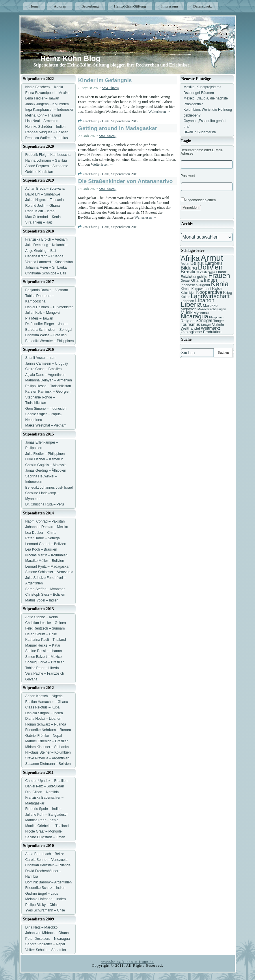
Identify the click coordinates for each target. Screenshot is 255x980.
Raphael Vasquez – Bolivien (47, 132)
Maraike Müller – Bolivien (45, 561)
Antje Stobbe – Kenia (42, 617)
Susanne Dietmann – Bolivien (48, 764)
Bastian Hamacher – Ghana (47, 702)
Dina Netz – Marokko (42, 927)
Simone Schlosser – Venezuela (49, 572)
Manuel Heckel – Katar (43, 645)
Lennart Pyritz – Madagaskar (48, 566)
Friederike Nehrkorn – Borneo (48, 730)
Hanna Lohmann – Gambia (46, 160)
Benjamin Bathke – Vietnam (47, 290)
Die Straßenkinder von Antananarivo (126, 181)
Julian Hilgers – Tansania (45, 200)
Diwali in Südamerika (200, 132)
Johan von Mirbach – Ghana (47, 933)
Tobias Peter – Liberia (42, 668)
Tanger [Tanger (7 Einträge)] (218, 321)
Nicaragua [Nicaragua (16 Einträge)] (194, 316)
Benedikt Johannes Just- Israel (49, 488)
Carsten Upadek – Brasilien (46, 781)
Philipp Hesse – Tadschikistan (48, 386)
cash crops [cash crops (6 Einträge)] (208, 272)
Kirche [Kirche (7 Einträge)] (186, 289)
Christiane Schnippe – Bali (46, 273)
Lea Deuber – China (41, 533)
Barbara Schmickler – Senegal (49, 330)
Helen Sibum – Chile (41, 634)
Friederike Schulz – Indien (45, 888)
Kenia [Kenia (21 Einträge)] (220, 284)
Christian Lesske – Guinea (46, 623)
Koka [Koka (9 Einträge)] (217, 289)
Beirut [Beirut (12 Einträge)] (197, 263)
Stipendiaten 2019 (125, 121)
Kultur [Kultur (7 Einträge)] (185, 297)
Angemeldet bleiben (198, 200)
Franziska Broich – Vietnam (47, 239)
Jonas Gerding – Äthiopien (46, 470)
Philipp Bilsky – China (42, 905)
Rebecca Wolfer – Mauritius (47, 138)
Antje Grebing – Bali (41, 251)
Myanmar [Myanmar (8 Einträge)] (202, 313)
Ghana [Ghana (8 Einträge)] (197, 280)
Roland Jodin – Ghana (43, 206)
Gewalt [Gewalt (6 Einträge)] (186, 280)
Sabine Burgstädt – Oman (45, 837)
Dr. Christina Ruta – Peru (45, 504)
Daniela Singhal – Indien (44, 713)
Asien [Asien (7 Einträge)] (185, 264)
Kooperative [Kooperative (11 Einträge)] (209, 292)
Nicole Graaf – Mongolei (44, 831)
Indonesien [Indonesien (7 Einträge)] (189, 285)
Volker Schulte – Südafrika (46, 950)
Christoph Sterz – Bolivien (45, 595)
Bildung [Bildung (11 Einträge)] (189, 268)
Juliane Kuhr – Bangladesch (47, 815)
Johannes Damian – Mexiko (47, 527)
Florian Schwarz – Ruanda (46, 724)
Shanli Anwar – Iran (40, 358)
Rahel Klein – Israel (40, 211)
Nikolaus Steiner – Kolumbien (48, 752)
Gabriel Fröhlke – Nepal (44, 736)
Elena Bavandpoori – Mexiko (48, 93)
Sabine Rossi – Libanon (44, 651)
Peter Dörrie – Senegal (43, 538)
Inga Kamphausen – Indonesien (50, 110)
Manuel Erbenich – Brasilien (47, 741)
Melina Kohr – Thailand (43, 115)
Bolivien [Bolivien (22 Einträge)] (210, 267)
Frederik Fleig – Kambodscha (48, 155)
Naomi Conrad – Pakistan (45, 521)
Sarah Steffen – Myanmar (45, 589)
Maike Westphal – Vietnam (46, 425)
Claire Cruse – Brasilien (44, 369)
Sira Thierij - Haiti (96, 121)
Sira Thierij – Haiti (39, 222)
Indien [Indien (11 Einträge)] (210, 280)
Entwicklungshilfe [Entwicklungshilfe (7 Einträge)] (194, 277)
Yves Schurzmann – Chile (45, 910)
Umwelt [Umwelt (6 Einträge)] (206, 325)
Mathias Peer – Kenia (42, 820)
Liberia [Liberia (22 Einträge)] (191, 304)
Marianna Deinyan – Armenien (49, 380)
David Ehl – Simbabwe (43, 194)
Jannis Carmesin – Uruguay (47, 363)
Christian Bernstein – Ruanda (48, 865)
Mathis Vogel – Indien (42, 600)
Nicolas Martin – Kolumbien (46, 555)
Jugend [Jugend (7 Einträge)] (204, 285)
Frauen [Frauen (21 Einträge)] (219, 275)
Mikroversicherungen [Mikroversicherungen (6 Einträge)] (212, 309)
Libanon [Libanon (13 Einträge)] (205, 300)
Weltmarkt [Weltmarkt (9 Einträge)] (210, 328)
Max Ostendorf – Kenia (43, 217)
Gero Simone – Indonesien (46, 409)
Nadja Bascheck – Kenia (44, 87)
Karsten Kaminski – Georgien (48, 392)
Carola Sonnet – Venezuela (46, 860)
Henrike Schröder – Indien (45, 127)
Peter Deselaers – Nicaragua (48, 939)
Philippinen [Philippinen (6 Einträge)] (217, 317)
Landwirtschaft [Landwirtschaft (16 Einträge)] (210, 296)
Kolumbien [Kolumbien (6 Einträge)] (188, 293)
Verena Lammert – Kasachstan (49, 262)
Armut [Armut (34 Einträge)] (212, 258)
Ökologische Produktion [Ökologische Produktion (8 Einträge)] (201, 332)
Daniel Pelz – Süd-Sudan (45, 786)
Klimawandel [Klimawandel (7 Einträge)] (201, 289)
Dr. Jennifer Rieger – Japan (46, 324)
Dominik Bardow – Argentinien (49, 882)
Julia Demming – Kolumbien (47, 245)
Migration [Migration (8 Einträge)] (189, 309)
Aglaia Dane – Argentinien (45, 375)
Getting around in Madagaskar (118, 128)
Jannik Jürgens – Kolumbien (47, 104)
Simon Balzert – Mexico (44, 657)
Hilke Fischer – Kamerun (44, 459)
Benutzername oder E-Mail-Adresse (202, 152)
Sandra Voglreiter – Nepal (45, 944)
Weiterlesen (160, 111)
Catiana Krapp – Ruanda (44, 256)
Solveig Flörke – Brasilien (45, 662)
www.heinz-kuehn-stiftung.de (127, 962)
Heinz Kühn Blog (70, 58)
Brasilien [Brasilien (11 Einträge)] (190, 272)
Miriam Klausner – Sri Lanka (47, 747)
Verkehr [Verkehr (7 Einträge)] (218, 325)
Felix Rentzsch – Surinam (45, 628)
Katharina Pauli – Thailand (46, 640)
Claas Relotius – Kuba (43, 707)
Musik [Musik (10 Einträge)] (187, 312)
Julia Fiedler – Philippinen (45, 454)
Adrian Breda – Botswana (45, 189)
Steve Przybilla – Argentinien (48, 758)
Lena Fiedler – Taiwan (42, 98)
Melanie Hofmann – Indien (46, 899)
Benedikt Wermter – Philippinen (50, 341)
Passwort (188, 176)
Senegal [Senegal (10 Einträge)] (204, 321)
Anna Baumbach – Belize (45, 854)
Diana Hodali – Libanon (43, 719)
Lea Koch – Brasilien (41, 549)
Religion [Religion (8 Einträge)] (188, 321)
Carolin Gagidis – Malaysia (46, 465)
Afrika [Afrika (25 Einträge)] (190, 258)
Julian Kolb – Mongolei (43, 313)
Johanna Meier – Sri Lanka (46, 267)
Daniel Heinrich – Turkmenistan (50, 307)
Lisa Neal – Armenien (42, 121)
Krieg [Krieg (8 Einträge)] (228, 292)
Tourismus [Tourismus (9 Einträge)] (190, 324)
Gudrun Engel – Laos (42, 894)
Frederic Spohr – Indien (43, 809)
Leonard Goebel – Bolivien (46, 544)
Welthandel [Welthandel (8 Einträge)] (190, 328)
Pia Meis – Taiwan (39, 318)
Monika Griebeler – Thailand (47, 826)
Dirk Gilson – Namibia (42, 792)
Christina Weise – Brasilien (46, 335)
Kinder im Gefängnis (105, 80)
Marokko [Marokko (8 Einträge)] (210, 306)
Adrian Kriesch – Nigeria (44, 696)
